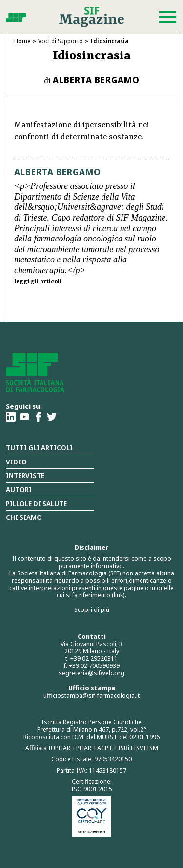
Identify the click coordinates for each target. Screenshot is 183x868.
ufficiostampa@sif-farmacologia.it (91, 695)
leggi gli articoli (38, 282)
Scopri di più (92, 609)
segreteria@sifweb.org (91, 673)
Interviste (25, 475)
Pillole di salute (36, 504)
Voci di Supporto (61, 41)
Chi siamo (24, 517)
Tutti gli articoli (39, 448)
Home (22, 41)
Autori (19, 489)
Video (16, 462)
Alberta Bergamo (96, 80)
